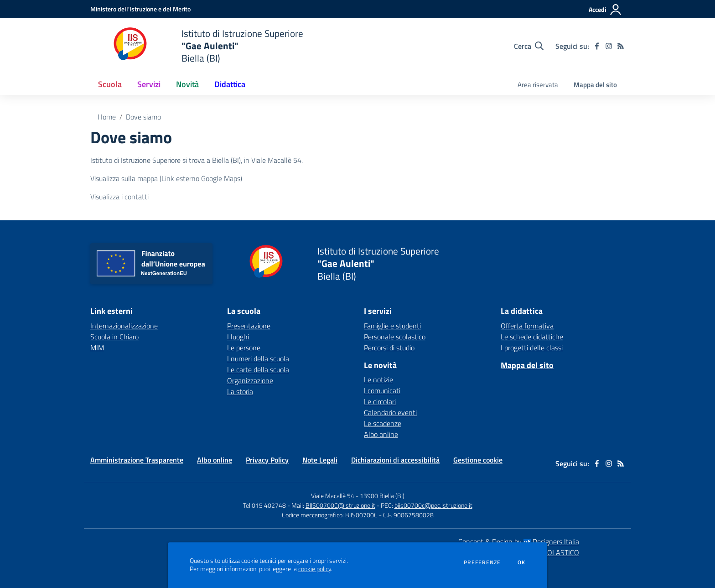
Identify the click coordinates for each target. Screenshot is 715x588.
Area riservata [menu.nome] (538, 85)
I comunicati (382, 390)
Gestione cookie (478, 460)
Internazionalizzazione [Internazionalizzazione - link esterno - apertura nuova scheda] (124, 326)
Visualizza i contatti (119, 197)
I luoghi (238, 337)
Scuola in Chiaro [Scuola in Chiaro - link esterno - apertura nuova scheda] (114, 337)
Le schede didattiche (532, 337)
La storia (240, 391)
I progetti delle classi (532, 348)
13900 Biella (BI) (382, 496)
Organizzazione (250, 380)
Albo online (381, 434)
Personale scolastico (395, 337)
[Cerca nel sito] (529, 46)
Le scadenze (383, 423)
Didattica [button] (230, 84)
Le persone (244, 348)
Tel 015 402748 (264, 505)
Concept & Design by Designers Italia (519, 541)
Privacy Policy (267, 460)
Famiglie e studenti (392, 326)
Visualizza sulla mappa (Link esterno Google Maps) (166, 178)
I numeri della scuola (258, 359)
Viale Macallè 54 (333, 496)
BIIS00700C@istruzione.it (340, 505)
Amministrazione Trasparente (137, 460)
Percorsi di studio (389, 348)
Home (107, 117)
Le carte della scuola (258, 369)
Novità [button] (187, 84)
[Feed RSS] (621, 46)
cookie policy (315, 569)
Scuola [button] (110, 84)
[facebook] (597, 46)
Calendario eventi (390, 412)
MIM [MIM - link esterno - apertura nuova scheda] (97, 348)
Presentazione (249, 326)
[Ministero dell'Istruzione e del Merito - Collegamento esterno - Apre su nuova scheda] (140, 9)
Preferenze (482, 562)
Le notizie (378, 380)
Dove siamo (143, 117)
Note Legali (320, 460)
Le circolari (380, 401)
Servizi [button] (149, 84)
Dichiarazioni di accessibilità (395, 460)
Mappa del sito (595, 85)
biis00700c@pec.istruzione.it (433, 505)
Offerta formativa (527, 326)
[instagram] (609, 46)
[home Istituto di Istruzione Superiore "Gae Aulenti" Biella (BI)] (197, 46)
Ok (522, 562)
